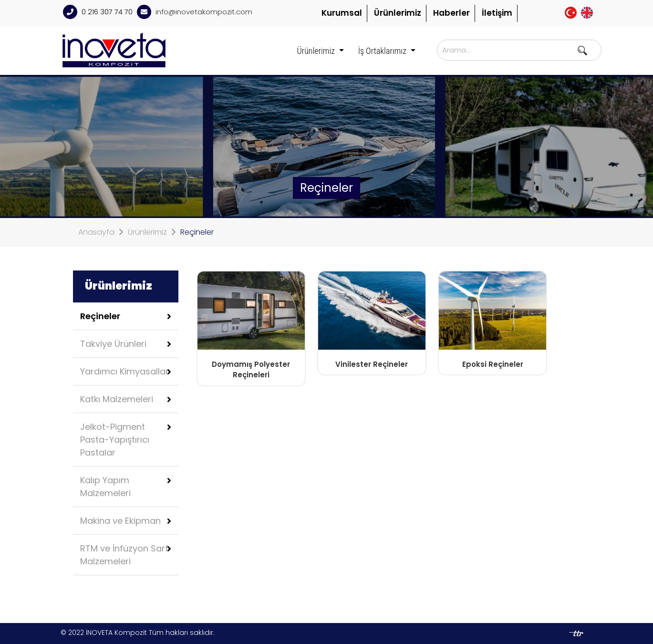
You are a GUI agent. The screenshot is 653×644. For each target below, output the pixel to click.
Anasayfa (96, 232)
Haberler (451, 13)
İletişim (497, 13)
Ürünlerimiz (398, 13)
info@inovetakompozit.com (204, 12)
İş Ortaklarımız (383, 51)
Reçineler (197, 232)
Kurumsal (342, 13)
